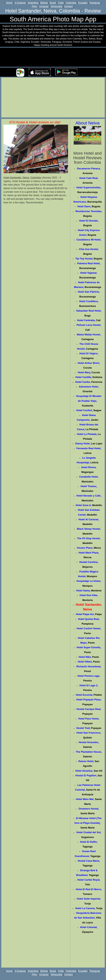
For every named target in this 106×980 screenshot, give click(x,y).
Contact (68, 6)
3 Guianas (20, 3)
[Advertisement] (53, 98)
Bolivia (44, 3)
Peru (35, 6)
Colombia (71, 3)
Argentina (33, 3)
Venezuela (56, 6)
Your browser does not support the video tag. (53, 57)
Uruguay (44, 6)
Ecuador (83, 3)
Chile (61, 3)
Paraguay (95, 3)
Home (9, 3)
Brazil (53, 3)
